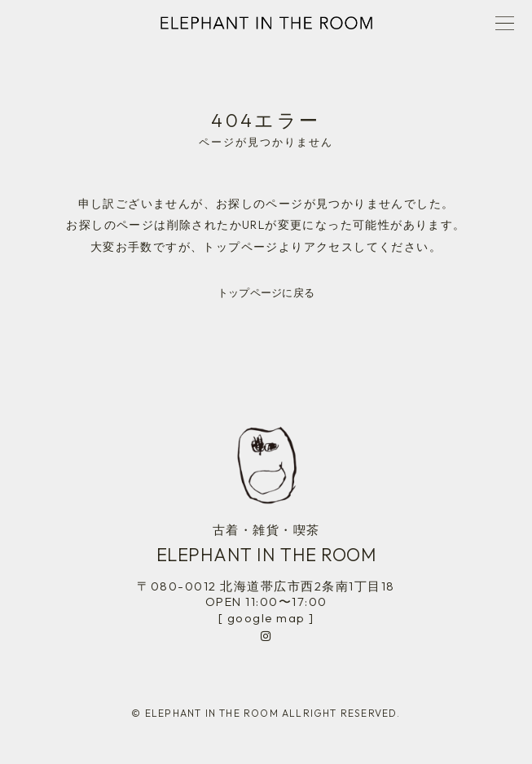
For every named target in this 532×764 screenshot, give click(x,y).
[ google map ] (266, 618)
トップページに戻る (266, 292)
